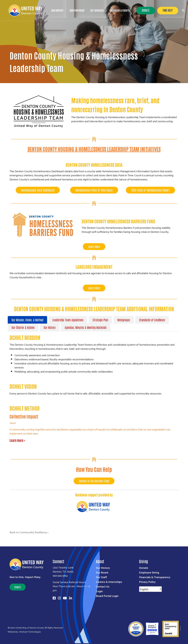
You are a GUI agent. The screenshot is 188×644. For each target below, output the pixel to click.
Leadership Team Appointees (68, 320)
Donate (146, 10)
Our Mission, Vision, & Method (27, 320)
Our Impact (57, 10)
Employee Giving (149, 572)
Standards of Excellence (152, 320)
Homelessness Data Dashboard (38, 190)
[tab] (28, 320)
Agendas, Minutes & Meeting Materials (86, 327)
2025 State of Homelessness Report (150, 190)
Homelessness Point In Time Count (94, 190)
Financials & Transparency (155, 577)
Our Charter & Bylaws (23, 327)
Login (99, 591)
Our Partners (77, 10)
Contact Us (103, 586)
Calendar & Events (120, 10)
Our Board (102, 572)
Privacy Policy (147, 582)
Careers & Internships (109, 582)
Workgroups (124, 320)
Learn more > (18, 440)
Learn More (94, 247)
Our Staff (101, 577)
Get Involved (97, 10)
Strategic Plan (100, 320)
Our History (50, 327)
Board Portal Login (107, 596)
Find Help (168, 10)
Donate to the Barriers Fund (94, 481)
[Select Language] (150, 589)
